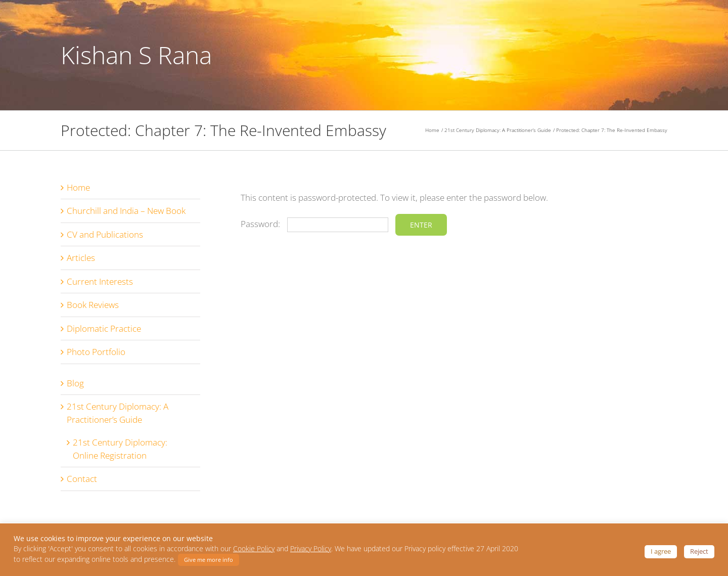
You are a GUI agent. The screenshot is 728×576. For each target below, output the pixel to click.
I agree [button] (661, 551)
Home (78, 187)
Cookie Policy (254, 549)
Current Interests (100, 281)
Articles (81, 258)
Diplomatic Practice (104, 328)
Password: (314, 224)
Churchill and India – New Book (126, 211)
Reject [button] (699, 551)
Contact (82, 479)
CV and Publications (105, 234)
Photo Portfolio (96, 352)
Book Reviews (93, 305)
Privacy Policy (311, 549)
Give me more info (209, 560)
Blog (75, 383)
